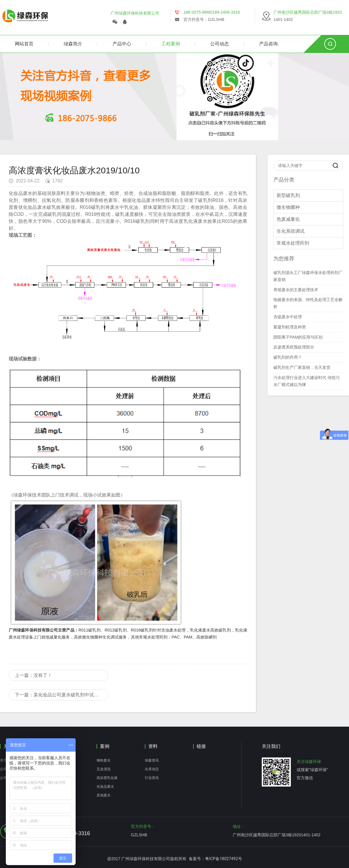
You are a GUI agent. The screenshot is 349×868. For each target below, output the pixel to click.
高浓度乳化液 (107, 778)
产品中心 (122, 44)
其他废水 (104, 795)
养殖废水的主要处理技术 (296, 290)
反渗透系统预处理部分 (294, 347)
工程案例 (171, 44)
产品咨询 (268, 44)
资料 (153, 746)
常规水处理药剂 (293, 243)
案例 (105, 746)
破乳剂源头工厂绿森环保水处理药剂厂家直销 (308, 276)
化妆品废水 (105, 787)
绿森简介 (73, 44)
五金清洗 (104, 769)
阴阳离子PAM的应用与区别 (298, 337)
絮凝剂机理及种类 (290, 327)
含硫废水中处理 (288, 317)
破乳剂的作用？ (288, 357)
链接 (201, 746)
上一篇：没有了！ (33, 675)
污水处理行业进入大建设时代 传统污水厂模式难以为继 (307, 381)
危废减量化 (288, 219)
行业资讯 (152, 778)
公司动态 (220, 44)
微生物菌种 (288, 207)
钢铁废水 (104, 760)
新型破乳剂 (288, 195)
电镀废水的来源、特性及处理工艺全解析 (308, 303)
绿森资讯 (152, 760)
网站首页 (24, 44)
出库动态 (152, 769)
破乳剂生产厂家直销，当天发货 (302, 367)
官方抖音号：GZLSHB (204, 19)
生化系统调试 (291, 231)
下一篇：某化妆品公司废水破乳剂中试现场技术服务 (62, 695)
